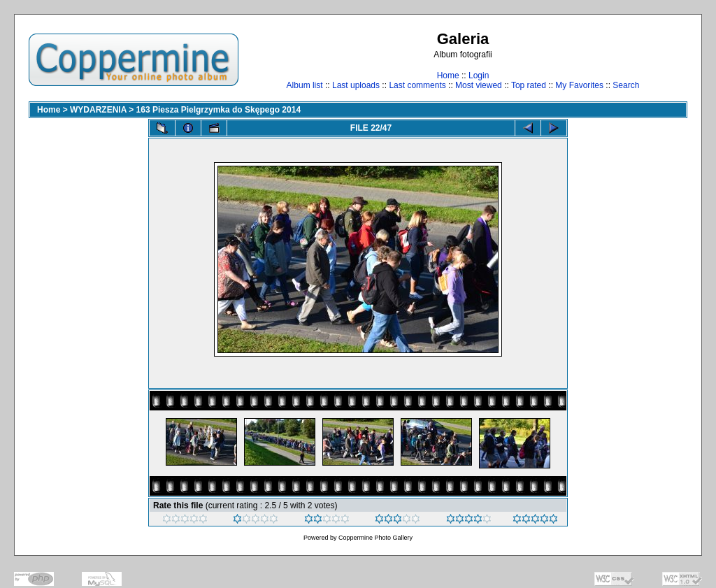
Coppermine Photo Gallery (375, 538)
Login (479, 76)
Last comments (417, 85)
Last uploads (356, 85)
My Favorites (579, 85)
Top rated (529, 85)
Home (448, 76)
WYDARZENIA (98, 110)
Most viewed (479, 85)
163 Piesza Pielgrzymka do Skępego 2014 (219, 110)
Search (626, 85)
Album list (305, 85)
